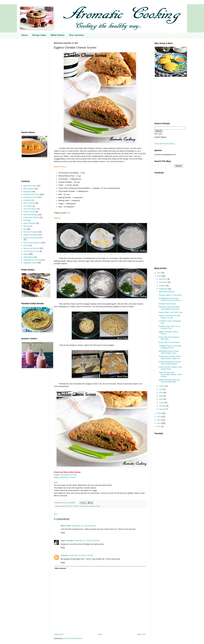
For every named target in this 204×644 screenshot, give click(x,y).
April (161, 399)
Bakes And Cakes (66, 506)
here (68, 213)
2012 (159, 423)
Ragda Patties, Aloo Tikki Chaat (171, 312)
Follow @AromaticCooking (164, 144)
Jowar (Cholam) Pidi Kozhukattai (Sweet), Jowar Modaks (170, 375)
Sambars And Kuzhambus (33, 238)
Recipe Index (39, 35)
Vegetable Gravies (30, 263)
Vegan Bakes (28, 257)
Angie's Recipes (67, 541)
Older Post (141, 634)
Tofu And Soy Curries (31, 251)
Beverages (27, 192)
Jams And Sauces (30, 209)
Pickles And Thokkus (31, 217)
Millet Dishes (58, 35)
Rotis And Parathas (31, 232)
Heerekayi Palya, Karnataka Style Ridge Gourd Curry (169, 308)
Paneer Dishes (29, 212)
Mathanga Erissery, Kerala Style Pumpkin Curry (169, 352)
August (162, 386)
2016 (159, 276)
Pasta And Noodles (31, 215)
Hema (64, 503)
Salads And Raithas (31, 235)
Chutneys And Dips (31, 197)
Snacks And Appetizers (32, 243)
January (162, 409)
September (163, 289)
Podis (25, 220)
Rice (25, 229)
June (161, 393)
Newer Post (59, 634)
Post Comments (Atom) (73, 638)
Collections (28, 200)
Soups (26, 245)
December (163, 279)
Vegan (26, 254)
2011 (159, 427)
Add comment (60, 568)
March (162, 403)
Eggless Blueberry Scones (65, 477)
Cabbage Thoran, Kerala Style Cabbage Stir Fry (170, 347)
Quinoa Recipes (29, 223)
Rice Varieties (76, 35)
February (163, 406)
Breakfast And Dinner (31, 194)
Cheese (76, 506)
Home (25, 35)
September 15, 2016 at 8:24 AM (84, 526)
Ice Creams (28, 206)
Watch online (66, 526)
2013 (159, 420)
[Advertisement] (33, 85)
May (161, 396)
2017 (159, 273)
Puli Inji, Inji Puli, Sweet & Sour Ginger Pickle (170, 368)
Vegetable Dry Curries (32, 260)
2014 (159, 417)
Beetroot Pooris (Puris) (167, 304)
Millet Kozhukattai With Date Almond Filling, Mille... (169, 381)
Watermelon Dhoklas (167, 292)
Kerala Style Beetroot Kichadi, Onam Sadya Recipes (170, 363)
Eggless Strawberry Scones (65, 475)
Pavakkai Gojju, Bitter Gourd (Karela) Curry (169, 327)
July (161, 389)
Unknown (64, 555)
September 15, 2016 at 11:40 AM (87, 541)
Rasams (26, 226)
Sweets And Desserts (31, 248)
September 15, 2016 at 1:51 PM (81, 555)
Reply (63, 533)
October (162, 286)
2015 (159, 413)
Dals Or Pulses (29, 203)
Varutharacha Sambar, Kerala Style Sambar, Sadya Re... (170, 357)
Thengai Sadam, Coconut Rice (170, 295)
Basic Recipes (29, 189)
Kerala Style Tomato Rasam (169, 342)
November (163, 282)
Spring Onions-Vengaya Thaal (90, 506)
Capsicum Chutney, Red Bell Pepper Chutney (170, 317)
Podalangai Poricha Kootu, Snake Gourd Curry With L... (170, 299)
